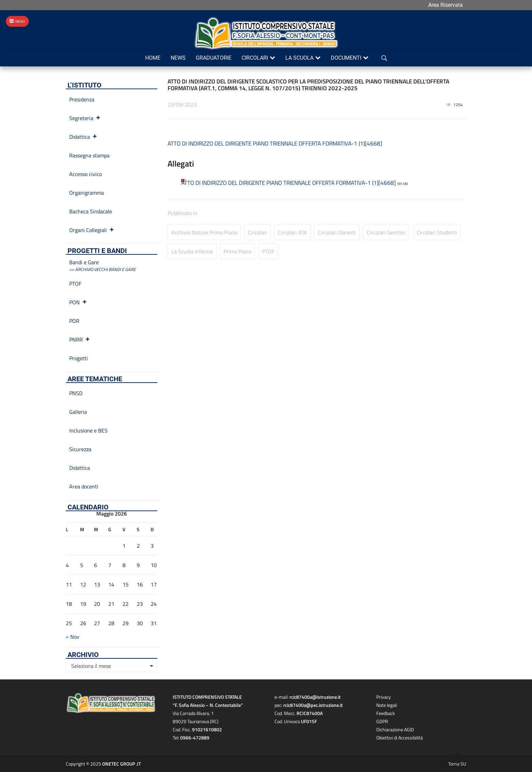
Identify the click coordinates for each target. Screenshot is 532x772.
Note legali (387, 705)
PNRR (80, 340)
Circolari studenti (437, 232)
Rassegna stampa (89, 155)
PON (78, 302)
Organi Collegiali (92, 230)
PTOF (268, 251)
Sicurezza (80, 449)
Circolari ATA (292, 232)
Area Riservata (445, 5)
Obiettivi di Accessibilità (400, 738)
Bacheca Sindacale (91, 211)
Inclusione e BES (88, 430)
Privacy (384, 697)
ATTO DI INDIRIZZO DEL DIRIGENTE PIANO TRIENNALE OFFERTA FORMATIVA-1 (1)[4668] (275, 143)
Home (153, 58)
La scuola (299, 58)
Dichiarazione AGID (395, 729)
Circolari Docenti (337, 232)
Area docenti (84, 486)
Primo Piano (237, 251)
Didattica (83, 137)
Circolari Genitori (386, 232)
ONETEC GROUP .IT (121, 764)
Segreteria (85, 118)
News (178, 58)
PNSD (76, 393)
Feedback (386, 713)
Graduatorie (214, 58)
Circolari (255, 58)
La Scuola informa (192, 251)
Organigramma (87, 193)
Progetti (79, 358)
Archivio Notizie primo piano (204, 232)
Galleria (78, 412)
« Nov (73, 637)
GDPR (382, 721)
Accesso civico (85, 174)
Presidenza (82, 99)
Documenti (346, 58)
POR (74, 321)
